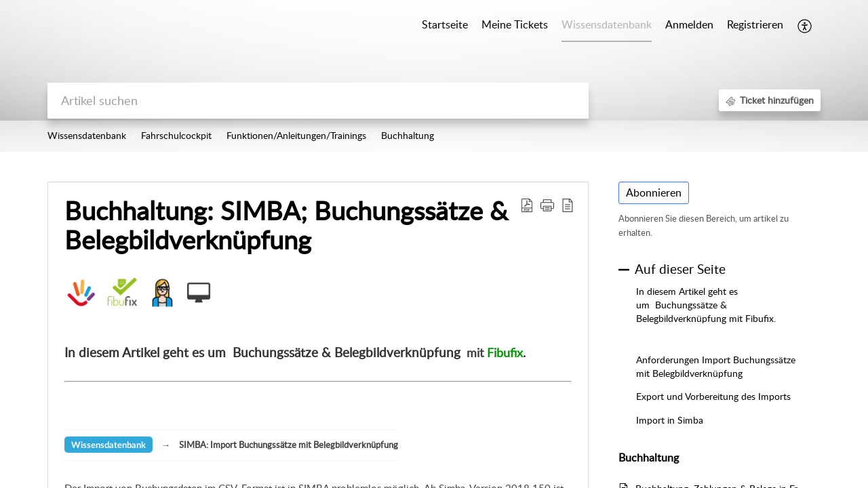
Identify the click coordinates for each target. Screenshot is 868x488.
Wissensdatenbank (87, 135)
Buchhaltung (408, 135)
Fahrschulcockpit (176, 135)
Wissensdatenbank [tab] (607, 24)
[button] (805, 26)
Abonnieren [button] (654, 192)
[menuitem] (689, 26)
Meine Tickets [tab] (515, 24)
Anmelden (689, 24)
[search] (318, 101)
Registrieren (755, 24)
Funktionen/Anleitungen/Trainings (296, 135)
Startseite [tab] (445, 24)
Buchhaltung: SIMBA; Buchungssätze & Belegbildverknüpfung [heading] (286, 226)
